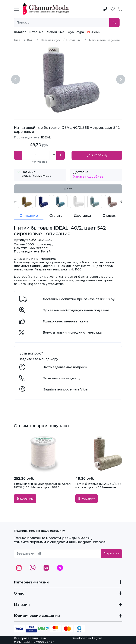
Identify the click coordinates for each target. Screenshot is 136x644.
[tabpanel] (68, 202)
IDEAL (46, 137)
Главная (20, 40)
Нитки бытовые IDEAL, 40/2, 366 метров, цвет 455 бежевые (99, 485)
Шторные (36, 32)
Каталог (20, 32)
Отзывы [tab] (110, 216)
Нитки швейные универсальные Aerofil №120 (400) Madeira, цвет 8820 (42, 485)
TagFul (97, 638)
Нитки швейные (78, 40)
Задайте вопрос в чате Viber (66, 389)
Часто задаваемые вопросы (65, 367)
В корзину (97, 155)
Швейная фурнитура (55, 40)
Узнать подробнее (88, 177)
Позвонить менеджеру (61, 378)
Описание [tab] (29, 216)
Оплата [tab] (56, 216)
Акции (94, 32)
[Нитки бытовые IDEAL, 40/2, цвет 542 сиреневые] (68, 120)
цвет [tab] (68, 189)
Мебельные (56, 32)
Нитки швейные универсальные (111, 40)
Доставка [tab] (82, 216)
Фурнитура (76, 32)
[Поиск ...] (62, 23)
